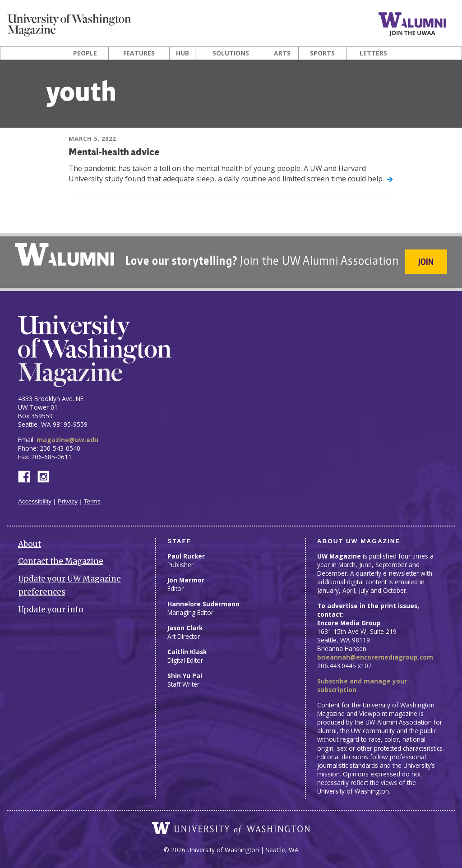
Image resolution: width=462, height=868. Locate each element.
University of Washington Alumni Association (64, 254)
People (85, 53)
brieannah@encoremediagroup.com (375, 654)
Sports (322, 53)
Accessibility (35, 499)
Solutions (231, 53)
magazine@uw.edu (67, 437)
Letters (373, 53)
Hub (182, 53)
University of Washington (231, 826)
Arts (282, 53)
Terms (92, 499)
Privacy (68, 499)
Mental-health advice (115, 153)
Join (427, 261)
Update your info (51, 607)
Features (139, 53)
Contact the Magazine (61, 559)
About (30, 541)
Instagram (46, 473)
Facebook (28, 473)
